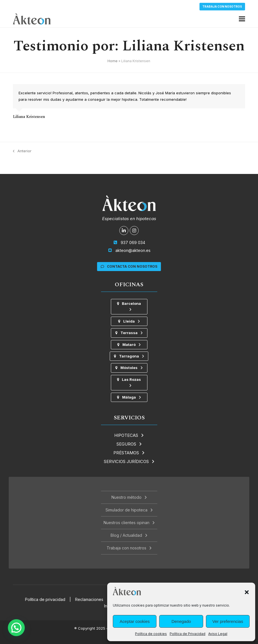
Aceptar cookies (135, 621)
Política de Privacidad (188, 634)
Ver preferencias (228, 621)
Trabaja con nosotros (222, 6)
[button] (247, 592)
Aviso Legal (218, 634)
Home (113, 61)
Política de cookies (151, 634)
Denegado (181, 621)
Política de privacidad (45, 599)
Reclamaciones (89, 599)
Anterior (22, 151)
